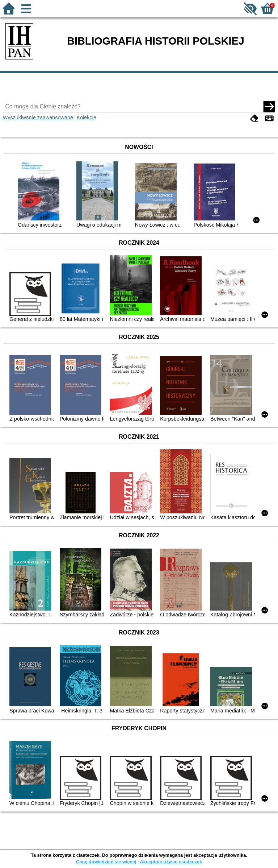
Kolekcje (87, 117)
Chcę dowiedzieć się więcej (106, 862)
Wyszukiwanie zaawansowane (38, 117)
